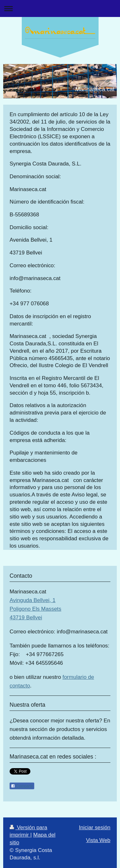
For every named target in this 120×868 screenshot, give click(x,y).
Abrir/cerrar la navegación (60, 8)
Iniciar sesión (95, 828)
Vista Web (98, 840)
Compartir (22, 786)
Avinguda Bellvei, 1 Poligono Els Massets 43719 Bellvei (35, 609)
